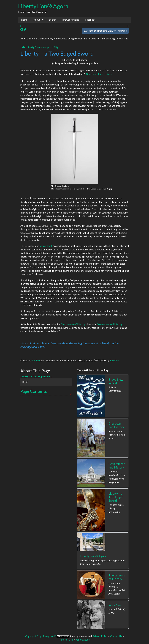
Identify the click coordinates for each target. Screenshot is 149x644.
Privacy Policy (100, 636)
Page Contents (34, 391)
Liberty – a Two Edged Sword (36, 376)
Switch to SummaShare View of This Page (105, 31)
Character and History (116, 425)
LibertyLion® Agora (43, 6)
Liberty (31, 47)
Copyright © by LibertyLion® (41, 636)
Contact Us (116, 636)
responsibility (51, 47)
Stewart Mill (46, 246)
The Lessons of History (73, 324)
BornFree (36, 360)
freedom (39, 47)
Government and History (99, 74)
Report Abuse (83, 640)
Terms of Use (66, 640)
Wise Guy (115, 605)
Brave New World (116, 381)
